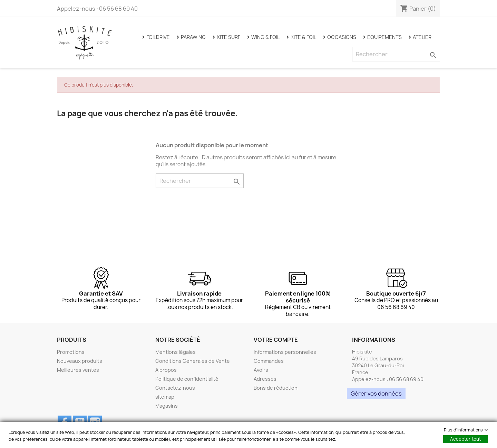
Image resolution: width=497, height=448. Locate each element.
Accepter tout (465, 439)
